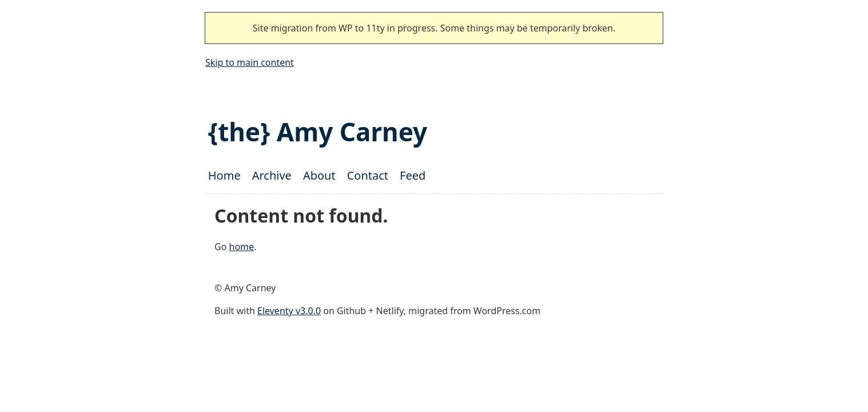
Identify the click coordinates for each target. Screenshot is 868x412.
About (319, 175)
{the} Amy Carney (318, 132)
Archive (272, 175)
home (242, 247)
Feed (413, 175)
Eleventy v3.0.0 (289, 311)
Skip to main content (250, 62)
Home (224, 175)
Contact (368, 175)
